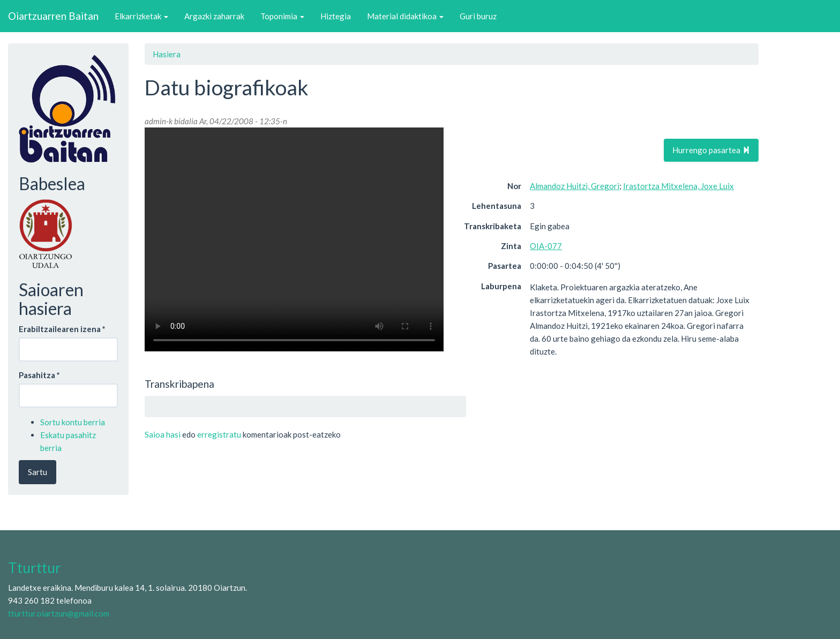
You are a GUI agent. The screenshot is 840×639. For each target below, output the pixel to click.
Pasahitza (39, 375)
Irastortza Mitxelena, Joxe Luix (678, 186)
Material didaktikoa (405, 16)
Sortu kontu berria (73, 422)
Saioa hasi (163, 434)
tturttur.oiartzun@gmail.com (59, 613)
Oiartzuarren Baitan (53, 16)
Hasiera (167, 54)
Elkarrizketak (141, 16)
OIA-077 (546, 246)
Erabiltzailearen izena (62, 329)
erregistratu (219, 434)
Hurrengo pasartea (711, 150)
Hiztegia (336, 16)
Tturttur (35, 568)
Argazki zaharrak (214, 16)
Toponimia (282, 16)
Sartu (37, 472)
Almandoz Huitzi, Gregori (575, 186)
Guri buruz (478, 16)
